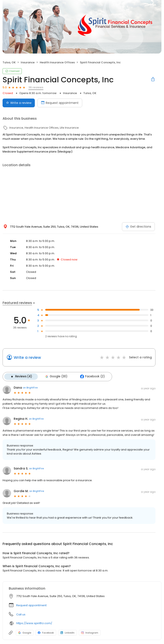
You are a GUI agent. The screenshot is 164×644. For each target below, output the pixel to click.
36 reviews (36, 87)
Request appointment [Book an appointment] (60, 103)
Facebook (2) (92, 377)
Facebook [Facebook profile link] (46, 632)
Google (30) (56, 377)
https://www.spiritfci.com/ (34, 623)
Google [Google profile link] (25, 632)
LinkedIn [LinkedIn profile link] (67, 632)
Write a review (27, 357)
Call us (21, 614)
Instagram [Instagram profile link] (90, 632)
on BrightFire (30, 387)
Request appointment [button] (31, 605)
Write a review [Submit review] (19, 103)
